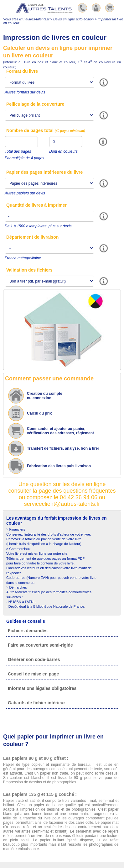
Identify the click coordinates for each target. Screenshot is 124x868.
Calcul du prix (39, 413)
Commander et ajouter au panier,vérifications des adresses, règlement (60, 431)
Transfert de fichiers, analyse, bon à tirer (63, 448)
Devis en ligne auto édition (73, 19)
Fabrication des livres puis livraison (59, 466)
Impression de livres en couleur (55, 37)
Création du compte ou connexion (45, 396)
